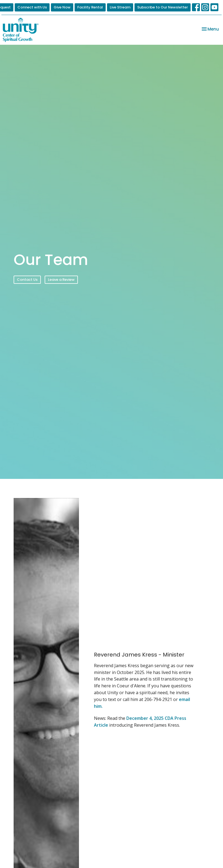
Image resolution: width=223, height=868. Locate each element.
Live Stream (120, 7)
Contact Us (27, 280)
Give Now (62, 7)
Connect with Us (32, 7)
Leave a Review (61, 280)
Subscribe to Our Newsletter (163, 7)
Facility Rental (90, 7)
